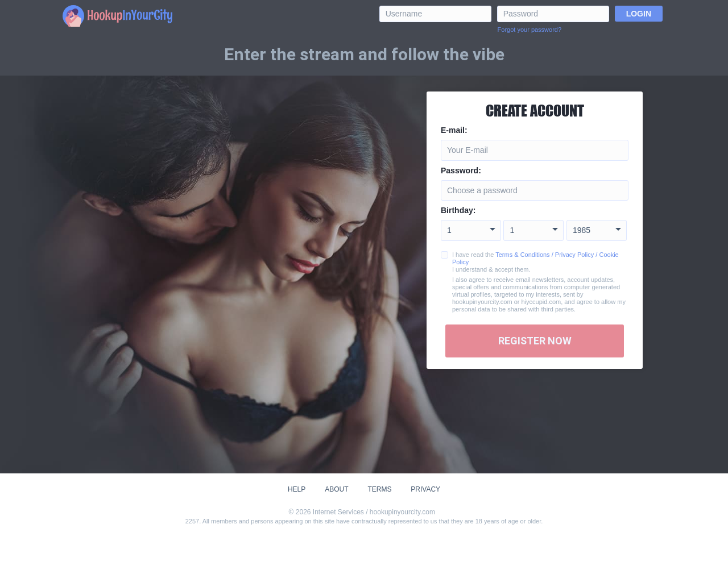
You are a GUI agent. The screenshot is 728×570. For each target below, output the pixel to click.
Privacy (425, 489)
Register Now (535, 341)
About (336, 489)
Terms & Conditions (522, 255)
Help (297, 489)
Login (639, 14)
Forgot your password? (530, 30)
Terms (379, 489)
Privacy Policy (574, 255)
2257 (192, 521)
